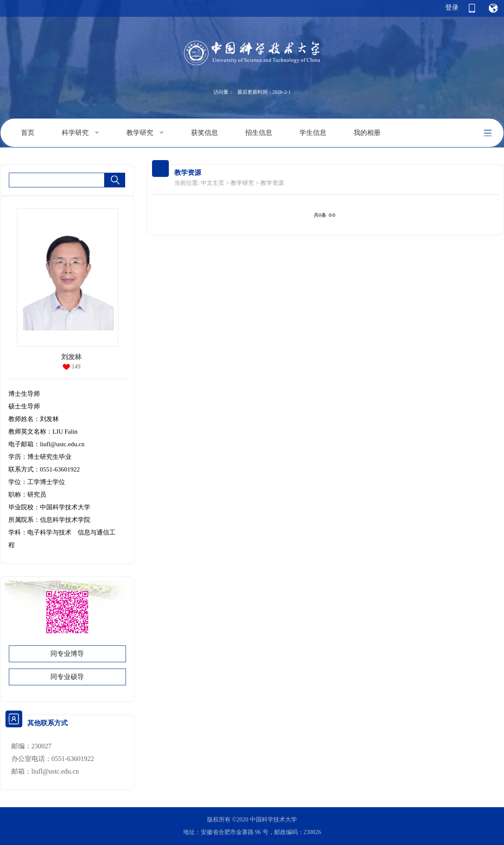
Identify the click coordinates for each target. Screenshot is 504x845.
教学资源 (272, 183)
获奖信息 (205, 133)
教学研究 (145, 133)
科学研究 (80, 133)
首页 (28, 133)
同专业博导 (67, 654)
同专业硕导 (67, 677)
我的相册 (367, 133)
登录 (452, 7)
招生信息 (259, 133)
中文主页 (213, 183)
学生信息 (313, 133)
